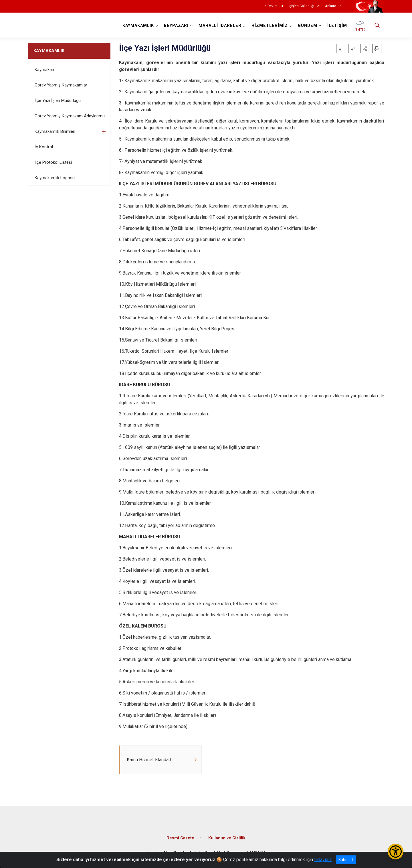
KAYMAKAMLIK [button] (138, 26)
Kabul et (346, 860)
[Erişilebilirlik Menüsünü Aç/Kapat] (396, 852)
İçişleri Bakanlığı (301, 6)
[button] (365, 48)
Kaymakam (45, 70)
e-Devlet (271, 6)
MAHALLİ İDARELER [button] (220, 26)
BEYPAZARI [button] (176, 26)
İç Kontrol (44, 147)
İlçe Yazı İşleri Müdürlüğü (58, 100)
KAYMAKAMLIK (49, 51)
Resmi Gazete (180, 838)
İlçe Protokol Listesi (53, 162)
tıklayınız (323, 860)
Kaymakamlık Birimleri (55, 131)
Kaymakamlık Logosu (55, 178)
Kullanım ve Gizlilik (227, 838)
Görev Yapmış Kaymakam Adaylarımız (70, 116)
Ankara (331, 6)
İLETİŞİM (337, 26)
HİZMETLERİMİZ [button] (270, 26)
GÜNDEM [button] (308, 26)
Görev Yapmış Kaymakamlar (61, 85)
